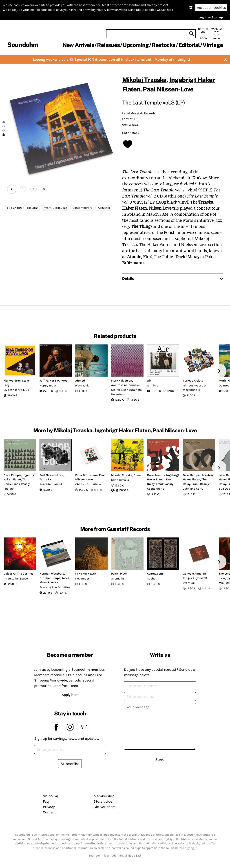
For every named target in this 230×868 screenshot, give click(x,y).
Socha (151, 578)
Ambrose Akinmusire (126, 385)
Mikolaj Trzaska (144, 80)
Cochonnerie (156, 489)
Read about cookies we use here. (151, 10)
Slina (137, 475)
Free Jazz (32, 208)
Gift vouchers (105, 807)
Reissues (108, 45)
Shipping (50, 796)
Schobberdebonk (51, 484)
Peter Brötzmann (86, 475)
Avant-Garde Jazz (55, 208)
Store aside (103, 801)
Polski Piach (119, 574)
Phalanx (9, 489)
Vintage (213, 45)
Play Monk (82, 385)
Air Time (153, 385)
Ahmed (80, 381)
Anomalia (117, 578)
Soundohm (23, 45)
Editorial (189, 45)
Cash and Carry (193, 489)
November (82, 578)
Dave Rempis (12, 475)
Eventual (189, 583)
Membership (104, 796)
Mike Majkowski (86, 574)
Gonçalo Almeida (194, 574)
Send (160, 759)
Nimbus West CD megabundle (194, 388)
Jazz (135, 125)
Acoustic (104, 208)
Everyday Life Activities (55, 587)
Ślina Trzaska (120, 480)
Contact (49, 812)
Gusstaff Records (143, 113)
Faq (46, 801)
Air (149, 381)
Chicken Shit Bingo (88, 484)
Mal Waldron (12, 381)
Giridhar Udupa (50, 578)
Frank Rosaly (21, 484)
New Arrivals (78, 45)
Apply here (70, 695)
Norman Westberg (52, 574)
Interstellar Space (16, 578)
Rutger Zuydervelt (195, 578)
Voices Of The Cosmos (19, 574)
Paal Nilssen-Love (168, 89)
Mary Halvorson (122, 381)
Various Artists (193, 381)
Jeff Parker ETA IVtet (53, 381)
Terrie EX (46, 479)
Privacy (49, 807)
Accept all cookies (211, 8)
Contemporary (82, 208)
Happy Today (48, 385)
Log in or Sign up (211, 17)
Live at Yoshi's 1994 (16, 390)
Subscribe (70, 764)
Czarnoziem (155, 574)
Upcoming (136, 45)
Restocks (164, 45)
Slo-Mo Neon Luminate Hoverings (126, 392)
